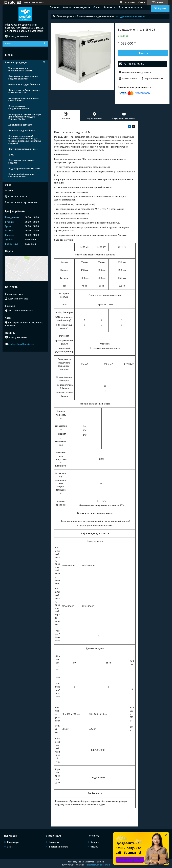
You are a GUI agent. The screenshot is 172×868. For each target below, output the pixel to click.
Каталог (95, 842)
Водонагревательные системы (24, 168)
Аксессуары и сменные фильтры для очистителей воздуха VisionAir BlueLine (25, 117)
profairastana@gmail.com (21, 344)
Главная (54, 7)
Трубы (11, 155)
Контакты (109, 7)
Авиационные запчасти (20, 125)
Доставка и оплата (131, 7)
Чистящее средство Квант (22, 130)
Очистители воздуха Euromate (24, 84)
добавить (141, 2)
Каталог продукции (75, 7)
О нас (97, 7)
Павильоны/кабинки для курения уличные (21, 175)
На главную (13, 842)
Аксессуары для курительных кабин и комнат (24, 99)
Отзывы (10, 191)
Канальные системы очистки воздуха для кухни (23, 78)
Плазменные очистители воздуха (21, 162)
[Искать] (45, 44)
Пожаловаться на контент (98, 865)
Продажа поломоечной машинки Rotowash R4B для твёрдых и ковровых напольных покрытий (25, 140)
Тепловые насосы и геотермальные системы (21, 69)
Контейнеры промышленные (23, 149)
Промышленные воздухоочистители (95, 16)
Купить (144, 53)
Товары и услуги (66, 16)
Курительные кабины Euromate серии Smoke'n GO (25, 91)
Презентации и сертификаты (22, 202)
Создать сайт (29, 2)
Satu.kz (101, 862)
